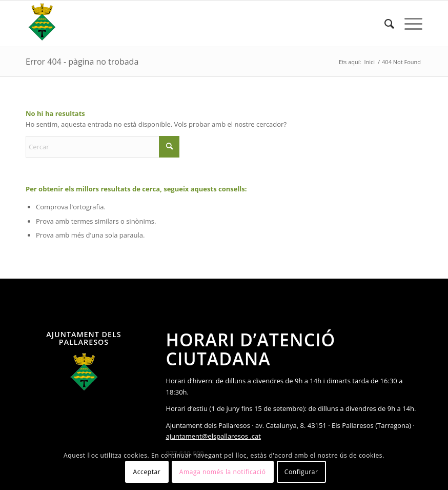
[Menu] (408, 24)
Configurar (301, 472)
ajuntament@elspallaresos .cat (213, 436)
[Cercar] (384, 24)
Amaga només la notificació (223, 472)
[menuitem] (384, 24)
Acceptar (147, 472)
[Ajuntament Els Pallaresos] (42, 24)
